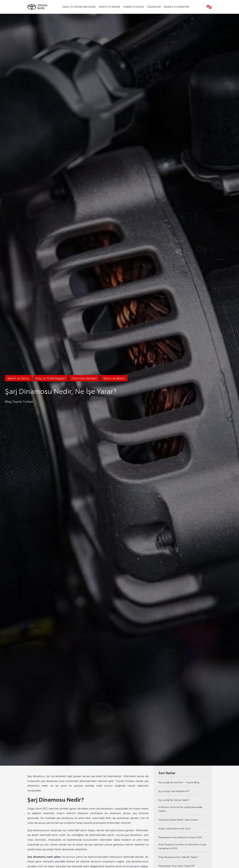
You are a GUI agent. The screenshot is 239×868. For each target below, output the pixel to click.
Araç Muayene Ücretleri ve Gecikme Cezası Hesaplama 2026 (182, 846)
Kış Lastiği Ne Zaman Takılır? (174, 800)
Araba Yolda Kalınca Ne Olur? (175, 828)
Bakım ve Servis (18, 378)
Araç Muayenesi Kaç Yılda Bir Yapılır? (178, 857)
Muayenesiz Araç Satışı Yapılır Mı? (177, 866)
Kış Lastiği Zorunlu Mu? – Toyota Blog (179, 782)
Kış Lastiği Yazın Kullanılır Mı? (174, 791)
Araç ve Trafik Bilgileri (79, 7)
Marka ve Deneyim (177, 7)
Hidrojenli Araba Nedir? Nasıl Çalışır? (179, 820)
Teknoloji (154, 7)
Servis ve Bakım (110, 7)
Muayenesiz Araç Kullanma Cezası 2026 (180, 837)
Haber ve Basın (134, 7)
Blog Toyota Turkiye (19, 401)
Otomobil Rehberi (84, 378)
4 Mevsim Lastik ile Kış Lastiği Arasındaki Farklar (180, 809)
